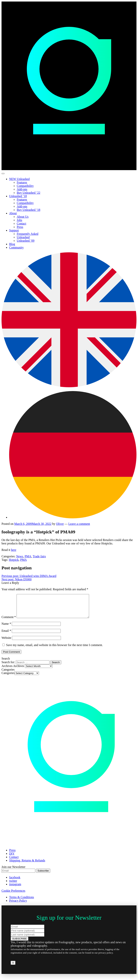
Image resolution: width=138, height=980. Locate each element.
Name (6, 628)
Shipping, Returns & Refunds (27, 865)
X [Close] (13, 967)
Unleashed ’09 (26, 241)
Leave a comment (79, 524)
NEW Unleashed (19, 179)
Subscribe (43, 875)
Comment (9, 622)
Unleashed (23, 237)
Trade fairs (39, 556)
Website (6, 642)
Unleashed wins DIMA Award (29, 576)
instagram (15, 889)
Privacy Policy (18, 905)
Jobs (19, 220)
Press (20, 227)
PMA (28, 556)
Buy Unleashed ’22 (29, 193)
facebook (15, 882)
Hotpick (14, 560)
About (13, 213)
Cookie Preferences (13, 895)
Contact (22, 223)
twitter (13, 885)
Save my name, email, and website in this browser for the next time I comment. (54, 650)
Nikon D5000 (17, 579)
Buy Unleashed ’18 (29, 210)
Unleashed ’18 (18, 196)
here (14, 550)
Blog (12, 244)
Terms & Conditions (22, 902)
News (20, 556)
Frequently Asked (28, 234)
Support (14, 230)
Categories (8, 678)
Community (16, 247)
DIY (12, 858)
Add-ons (22, 189)
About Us (23, 217)
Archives (19, 670)
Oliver (60, 524)
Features (22, 182)
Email (6, 635)
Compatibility (25, 186)
